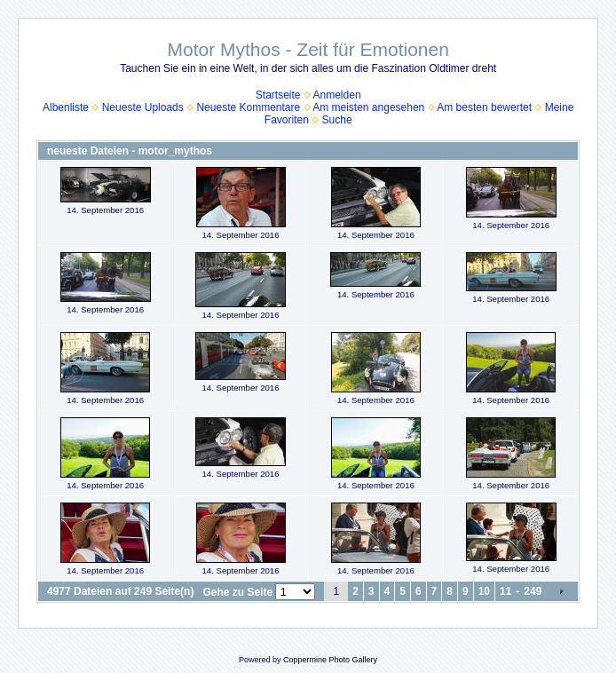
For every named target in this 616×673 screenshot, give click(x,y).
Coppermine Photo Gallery (330, 660)
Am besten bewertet (484, 107)
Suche (337, 120)
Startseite (278, 95)
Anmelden (337, 95)
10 (484, 591)
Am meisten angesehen (368, 107)
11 (505, 591)
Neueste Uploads (143, 107)
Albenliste (66, 107)
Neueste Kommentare (248, 107)
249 (533, 591)
